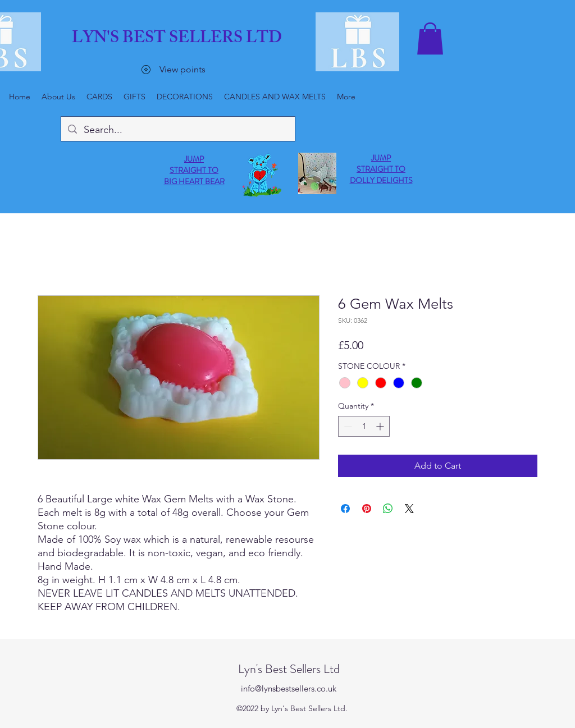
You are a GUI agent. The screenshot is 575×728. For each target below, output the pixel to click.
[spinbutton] (364, 426)
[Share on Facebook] (345, 509)
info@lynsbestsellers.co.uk (289, 688)
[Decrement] (347, 426)
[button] (430, 38)
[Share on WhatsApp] (388, 509)
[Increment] (381, 426)
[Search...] (177, 130)
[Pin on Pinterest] (367, 509)
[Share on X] (409, 509)
